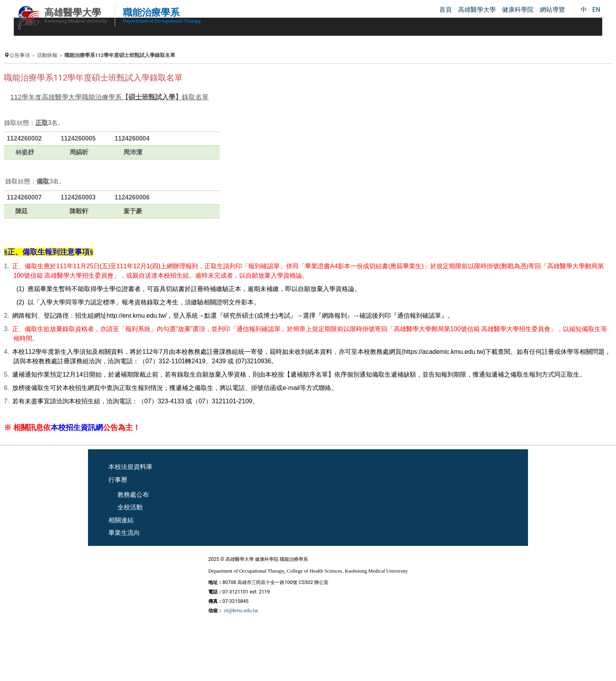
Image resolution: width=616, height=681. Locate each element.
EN (596, 10)
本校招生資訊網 (77, 428)
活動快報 (47, 55)
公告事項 (20, 55)
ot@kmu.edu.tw (241, 611)
